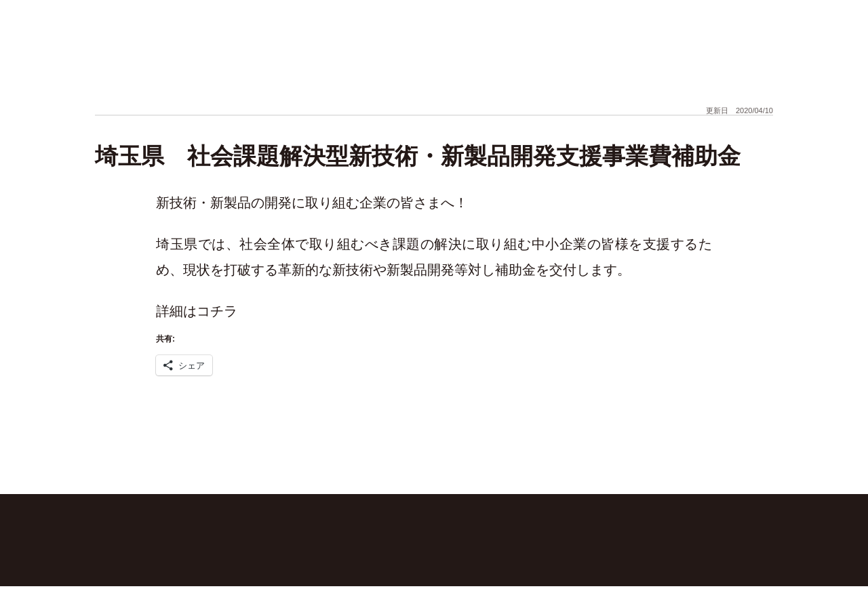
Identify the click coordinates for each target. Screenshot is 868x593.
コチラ (217, 311)
